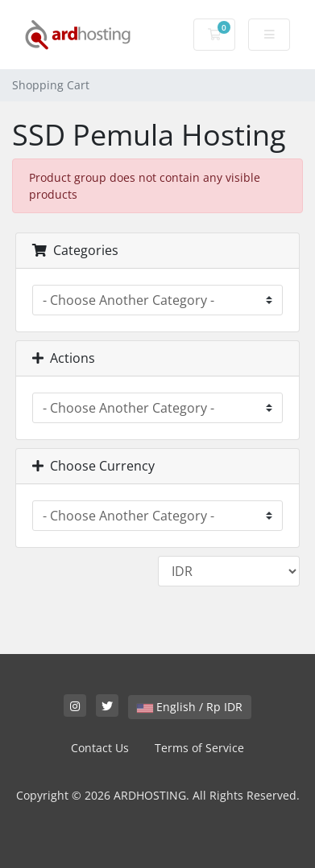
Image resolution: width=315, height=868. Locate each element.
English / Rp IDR (190, 707)
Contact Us (100, 748)
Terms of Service (199, 748)
